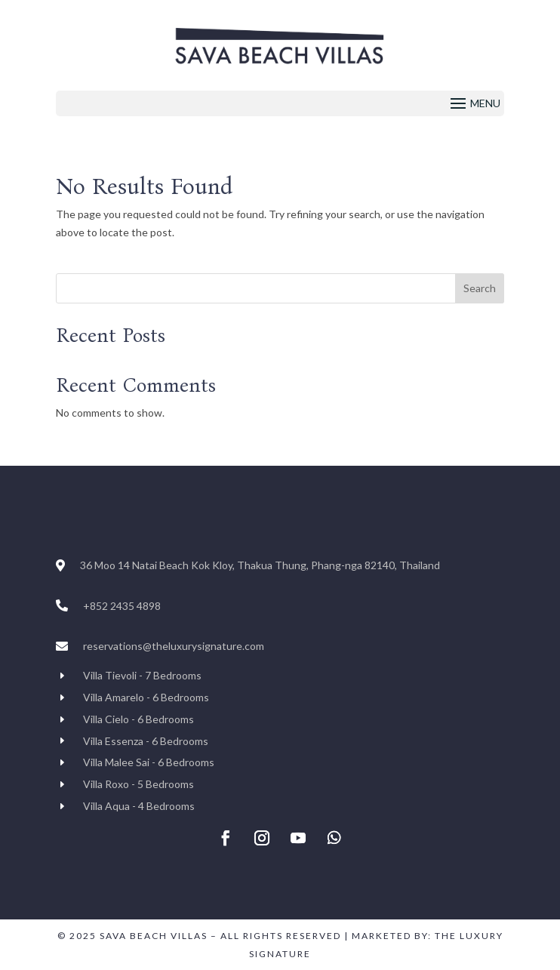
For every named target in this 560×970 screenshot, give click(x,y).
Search (480, 288)
